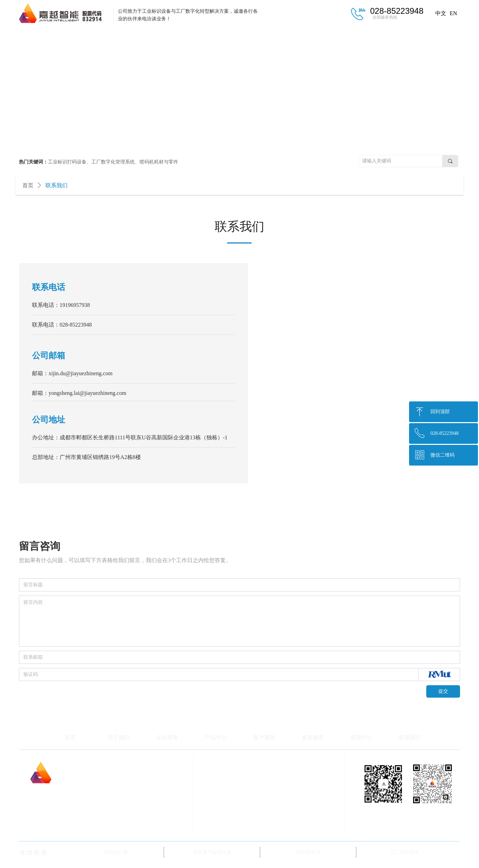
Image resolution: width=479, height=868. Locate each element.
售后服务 (322, 37)
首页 (47, 37)
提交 (443, 691)
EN (453, 13)
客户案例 (267, 37)
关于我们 (102, 37)
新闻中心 (377, 37)
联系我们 (432, 37)
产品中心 (212, 37)
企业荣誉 (157, 37)
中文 (441, 13)
